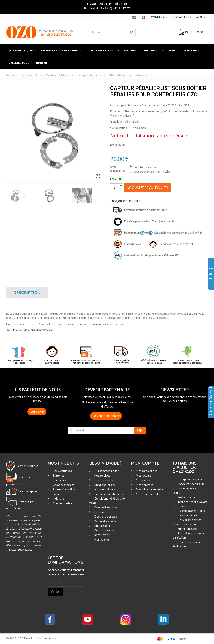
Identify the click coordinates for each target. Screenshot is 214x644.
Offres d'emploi (104, 480)
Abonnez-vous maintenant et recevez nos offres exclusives (66, 572)
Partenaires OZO (105, 521)
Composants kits (98, 51)
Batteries (48, 51)
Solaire (149, 51)
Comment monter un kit (109, 494)
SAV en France (186, 497)
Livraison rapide (187, 515)
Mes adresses (144, 485)
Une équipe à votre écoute (187, 491)
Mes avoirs (142, 480)
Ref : (113, 145)
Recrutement (102, 535)
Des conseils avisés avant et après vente (187, 522)
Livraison (100, 512)
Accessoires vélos (63, 489)
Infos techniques (104, 489)
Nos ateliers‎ (182, 17)
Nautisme (169, 51)
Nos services (102, 475)
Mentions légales (105, 485)
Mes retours (143, 475)
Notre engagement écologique (187, 544)
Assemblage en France (191, 511)
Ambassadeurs (103, 526)
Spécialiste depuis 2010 (192, 484)
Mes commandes (146, 471)
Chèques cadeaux (63, 503)
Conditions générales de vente (107, 501)
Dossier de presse (105, 516)
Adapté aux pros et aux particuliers (190, 535)
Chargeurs (70, 51)
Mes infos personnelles (150, 489)
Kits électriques (21, 51)
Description (27, 293)
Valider (55, 591)
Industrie (190, 51)
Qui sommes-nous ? (106, 471)
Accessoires (127, 51)
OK (140, 430)
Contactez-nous (104, 530)
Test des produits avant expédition (190, 504)
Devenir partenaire (106, 416)
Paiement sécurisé (27, 466)
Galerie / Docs (19, 63)
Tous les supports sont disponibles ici (30, 330)
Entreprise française (190, 479)
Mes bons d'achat (147, 494)
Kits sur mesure (187, 529)
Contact (42, 63)
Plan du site (101, 540)
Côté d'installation (119, 169)
